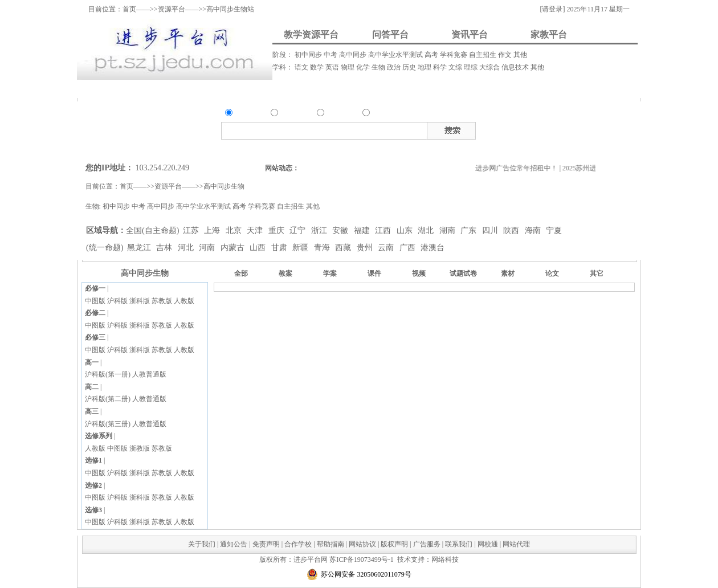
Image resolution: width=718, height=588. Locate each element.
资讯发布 (320, 89)
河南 (208, 248)
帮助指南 (331, 544)
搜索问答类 (311, 149)
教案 (528, 129)
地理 (425, 67)
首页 (129, 9)
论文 (552, 273)
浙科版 (140, 301)
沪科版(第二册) (108, 399)
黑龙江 (140, 248)
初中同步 (309, 55)
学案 (330, 273)
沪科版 (117, 301)
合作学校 (298, 544)
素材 (574, 129)
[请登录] (552, 9)
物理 (348, 67)
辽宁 (299, 230)
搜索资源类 (275, 149)
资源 (241, 114)
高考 (432, 55)
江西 (384, 230)
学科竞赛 (454, 55)
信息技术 (516, 67)
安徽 (341, 230)
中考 (331, 55)
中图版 (95, 301)
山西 (259, 248)
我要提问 (185, 89)
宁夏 (554, 230)
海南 (534, 230)
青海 (323, 248)
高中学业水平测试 (396, 55)
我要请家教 (413, 89)
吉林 (165, 248)
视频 (558, 129)
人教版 (184, 301)
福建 (363, 230)
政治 (395, 67)
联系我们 (459, 544)
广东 (470, 230)
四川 (491, 230)
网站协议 (362, 544)
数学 (318, 67)
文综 (456, 67)
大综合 (490, 67)
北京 (235, 230)
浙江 (320, 230)
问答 (287, 114)
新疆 (301, 248)
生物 (379, 67)
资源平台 (172, 9)
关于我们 (202, 544)
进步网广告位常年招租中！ (521, 168)
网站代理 (516, 544)
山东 (406, 230)
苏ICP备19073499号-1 (362, 560)
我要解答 (254, 89)
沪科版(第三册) (108, 424)
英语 (333, 67)
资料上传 (114, 89)
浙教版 (140, 448)
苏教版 (162, 301)
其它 (597, 273)
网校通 (488, 544)
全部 (241, 273)
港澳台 (433, 248)
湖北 (427, 230)
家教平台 (549, 34)
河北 (187, 248)
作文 (506, 55)
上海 (213, 230)
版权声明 (394, 544)
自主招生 (484, 55)
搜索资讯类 (347, 149)
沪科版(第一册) (108, 374)
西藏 (344, 248)
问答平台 (390, 34)
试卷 (605, 129)
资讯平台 (470, 34)
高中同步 (354, 55)
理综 (472, 67)
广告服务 (427, 544)
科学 (441, 67)
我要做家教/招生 (531, 89)
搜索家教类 (382, 149)
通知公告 (234, 544)
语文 (302, 67)
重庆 (278, 230)
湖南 (448, 230)
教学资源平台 (311, 34)
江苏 (192, 230)
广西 (409, 248)
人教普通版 (149, 374)
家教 (378, 114)
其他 (520, 55)
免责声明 (266, 544)
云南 (387, 248)
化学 (364, 67)
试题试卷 (463, 273)
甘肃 (280, 248)
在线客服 (709, 141)
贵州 (366, 248)
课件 (543, 129)
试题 (589, 129)
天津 (256, 230)
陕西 (512, 230)
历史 (410, 67)
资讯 (333, 114)
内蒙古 (234, 248)
